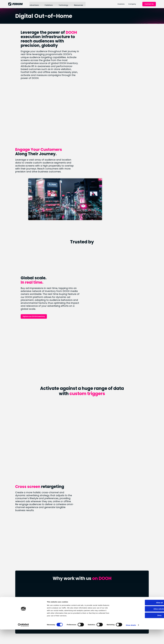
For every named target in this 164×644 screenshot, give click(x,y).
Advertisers (34, 4)
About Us (63, 586)
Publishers (48, 4)
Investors (121, 4)
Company (132, 4)
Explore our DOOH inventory (114, 263)
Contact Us (149, 4)
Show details (114, 640)
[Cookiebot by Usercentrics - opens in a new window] (14, 640)
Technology (63, 4)
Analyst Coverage (113, 593)
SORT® (85, 595)
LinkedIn (86, 610)
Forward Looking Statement (112, 602)
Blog (61, 593)
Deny (146, 630)
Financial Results (112, 586)
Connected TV (88, 588)
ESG (61, 610)
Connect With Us (82, 563)
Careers (63, 597)
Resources (78, 4)
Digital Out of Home (91, 599)
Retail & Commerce (91, 591)
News (62, 589)
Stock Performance (113, 589)
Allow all (146, 617)
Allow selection (146, 624)
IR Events (109, 597)
